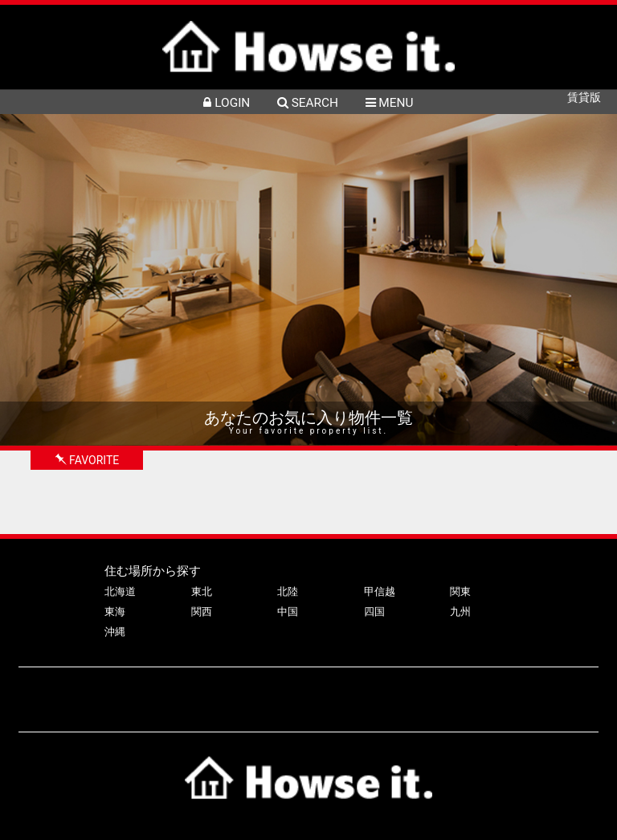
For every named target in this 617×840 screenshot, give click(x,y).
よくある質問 (288, 692)
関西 (202, 612)
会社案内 (360, 692)
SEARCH (308, 103)
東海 (115, 612)
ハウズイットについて (84, 692)
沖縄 (115, 632)
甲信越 (380, 591)
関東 (460, 591)
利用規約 (543, 692)
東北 (202, 591)
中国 (288, 612)
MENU (390, 103)
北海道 (120, 591)
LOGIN (227, 103)
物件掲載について (197, 692)
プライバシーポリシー (452, 692)
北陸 (288, 591)
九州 (460, 612)
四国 (374, 612)
